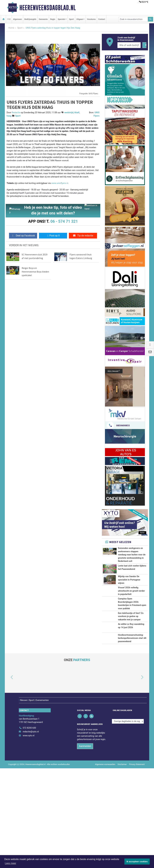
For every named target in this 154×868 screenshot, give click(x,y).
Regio (53, 19)
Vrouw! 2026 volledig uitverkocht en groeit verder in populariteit (131, 631)
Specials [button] (61, 19)
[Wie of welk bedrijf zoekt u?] (129, 45)
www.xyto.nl (28, 835)
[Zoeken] (151, 19)
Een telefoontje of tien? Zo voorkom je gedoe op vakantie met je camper (131, 683)
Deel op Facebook (23, 236)
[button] (8, 781)
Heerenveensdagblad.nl (48, 8)
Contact (102, 19)
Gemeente (43, 19)
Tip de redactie (83, 236)
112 (9, 19)
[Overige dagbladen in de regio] (128, 821)
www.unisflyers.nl (60, 183)
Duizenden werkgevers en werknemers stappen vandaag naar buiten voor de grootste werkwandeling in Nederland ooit (132, 555)
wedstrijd (69, 113)
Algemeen (17, 19)
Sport (71, 19)
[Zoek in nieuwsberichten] (133, 19)
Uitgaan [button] (80, 19)
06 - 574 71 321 (64, 221)
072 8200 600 (29, 828)
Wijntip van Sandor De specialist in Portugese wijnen (129, 607)
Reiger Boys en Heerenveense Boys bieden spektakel (35, 272)
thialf (77, 113)
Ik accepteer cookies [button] (137, 862)
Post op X (53, 236)
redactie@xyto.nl (31, 832)
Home (11, 28)
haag (9, 116)
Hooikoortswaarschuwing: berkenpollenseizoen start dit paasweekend (132, 729)
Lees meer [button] (11, 863)
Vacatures (91, 19)
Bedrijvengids (30, 19)
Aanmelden (85, 846)
